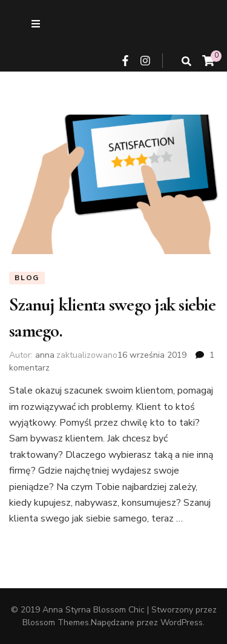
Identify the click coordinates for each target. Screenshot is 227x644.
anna (45, 355)
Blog (27, 278)
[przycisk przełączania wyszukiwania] (186, 62)
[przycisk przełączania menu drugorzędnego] (36, 24)
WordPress (182, 622)
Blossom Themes (56, 622)
